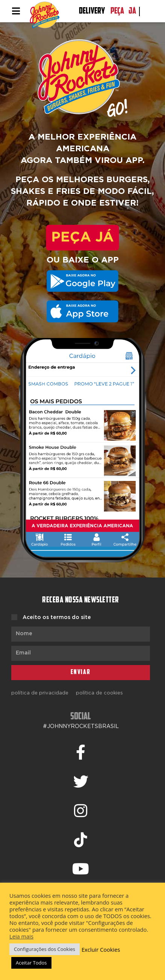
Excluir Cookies (101, 949)
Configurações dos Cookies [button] (45, 949)
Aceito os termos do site (57, 617)
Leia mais (21, 936)
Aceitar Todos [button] (31, 963)
